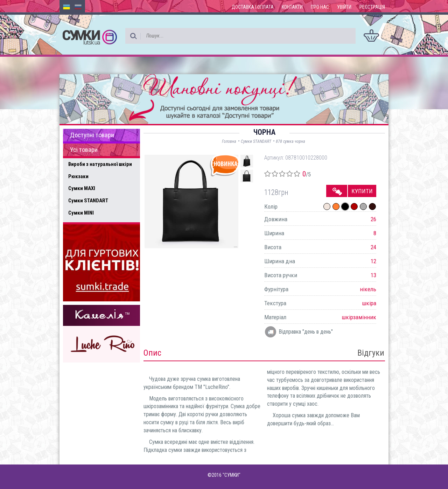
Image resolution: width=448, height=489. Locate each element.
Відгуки (371, 353)
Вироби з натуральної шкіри (100, 164)
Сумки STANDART (88, 201)
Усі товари (84, 150)
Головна (229, 141)
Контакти (292, 7)
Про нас (320, 7)
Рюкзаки (78, 176)
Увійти (344, 7)
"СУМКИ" (232, 475)
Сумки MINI (81, 213)
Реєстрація (372, 7)
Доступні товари (92, 135)
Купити (362, 191)
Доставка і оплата (253, 7)
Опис (152, 353)
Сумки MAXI (82, 188)
